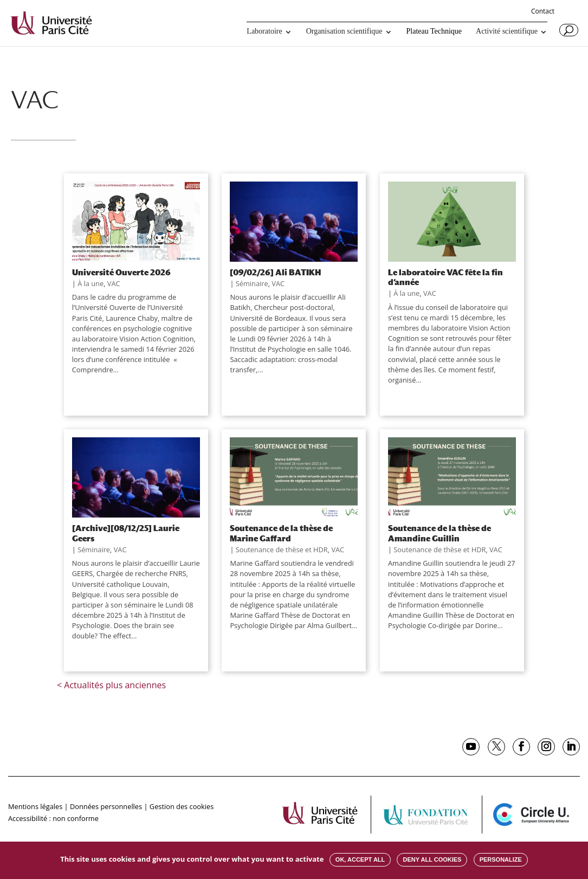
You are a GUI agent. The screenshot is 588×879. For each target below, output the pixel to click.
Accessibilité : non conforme (53, 818)
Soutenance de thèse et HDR (282, 550)
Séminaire (252, 283)
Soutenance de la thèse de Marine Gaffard (281, 533)
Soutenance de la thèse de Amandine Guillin (440, 533)
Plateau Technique (434, 31)
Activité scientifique (507, 31)
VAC (114, 283)
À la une (91, 283)
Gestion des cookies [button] (182, 806)
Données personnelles (106, 806)
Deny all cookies (432, 859)
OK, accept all (360, 859)
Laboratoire (264, 31)
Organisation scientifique (344, 31)
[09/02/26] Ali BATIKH (275, 272)
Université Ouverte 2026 (121, 272)
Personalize (501, 859)
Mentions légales (35, 806)
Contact (543, 12)
